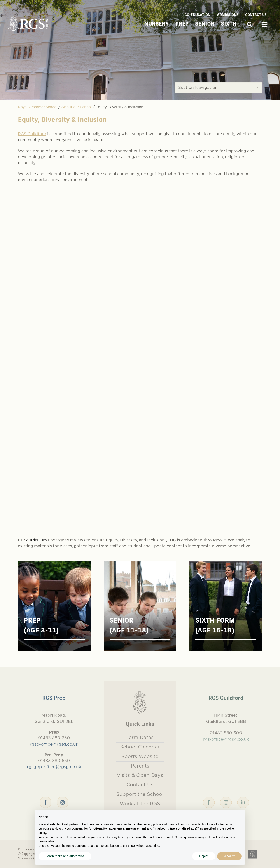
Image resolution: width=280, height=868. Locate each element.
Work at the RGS (140, 804)
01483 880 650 (54, 738)
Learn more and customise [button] (65, 856)
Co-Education (198, 15)
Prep (182, 24)
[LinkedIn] (243, 802)
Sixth (229, 24)
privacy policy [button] (152, 824)
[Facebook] (45, 802)
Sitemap (24, 859)
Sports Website (140, 756)
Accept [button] (229, 856)
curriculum (37, 540)
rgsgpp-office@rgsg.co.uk (54, 767)
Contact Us (256, 15)
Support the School (140, 794)
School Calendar (140, 747)
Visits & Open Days (140, 775)
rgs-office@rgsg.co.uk (226, 739)
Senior (205, 24)
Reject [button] (204, 856)
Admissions (228, 15)
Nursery (157, 24)
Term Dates (140, 737)
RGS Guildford (32, 134)
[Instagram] (63, 802)
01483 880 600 (226, 733)
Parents (140, 766)
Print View (25, 850)
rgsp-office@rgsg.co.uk (54, 744)
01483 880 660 (54, 761)
